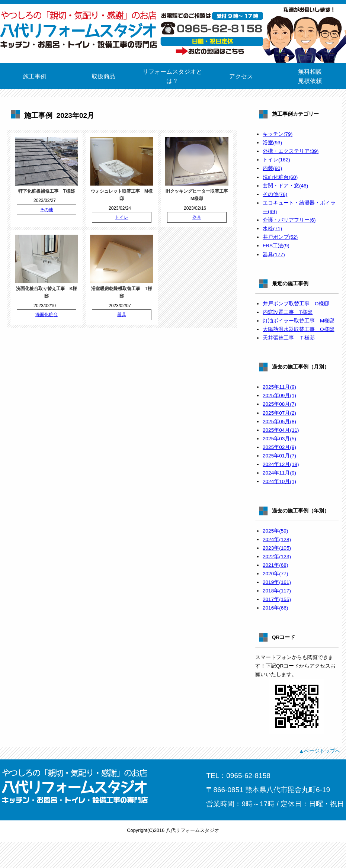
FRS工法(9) (276, 246)
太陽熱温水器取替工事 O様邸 (299, 329)
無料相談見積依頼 (310, 76)
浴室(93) (272, 143)
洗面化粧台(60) (280, 177)
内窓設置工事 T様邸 (288, 312)
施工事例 (35, 76)
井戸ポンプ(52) (280, 237)
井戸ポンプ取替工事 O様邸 (296, 304)
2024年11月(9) (279, 473)
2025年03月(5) (279, 439)
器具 (197, 217)
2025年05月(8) (279, 422)
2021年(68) (275, 565)
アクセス (241, 76)
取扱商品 (103, 76)
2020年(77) (275, 574)
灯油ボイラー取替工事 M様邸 (299, 321)
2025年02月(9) (279, 447)
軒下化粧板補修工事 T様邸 (46, 191)
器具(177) (274, 255)
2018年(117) (277, 591)
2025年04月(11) (281, 430)
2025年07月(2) (279, 413)
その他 (47, 210)
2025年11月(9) (279, 387)
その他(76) (275, 194)
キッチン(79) (278, 134)
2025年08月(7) (279, 404)
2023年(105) (277, 548)
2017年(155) (277, 599)
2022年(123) (277, 557)
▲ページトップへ (320, 751)
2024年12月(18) (281, 464)
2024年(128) (277, 539)
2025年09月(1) (279, 396)
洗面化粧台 (47, 315)
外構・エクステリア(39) (291, 151)
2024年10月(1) (279, 481)
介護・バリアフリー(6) (289, 220)
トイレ (122, 217)
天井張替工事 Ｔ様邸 (289, 338)
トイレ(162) (276, 160)
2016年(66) (275, 608)
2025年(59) (275, 531)
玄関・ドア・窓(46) (285, 186)
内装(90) (272, 168)
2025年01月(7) (279, 456)
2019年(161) (277, 582)
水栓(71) (272, 229)
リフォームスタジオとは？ (172, 76)
